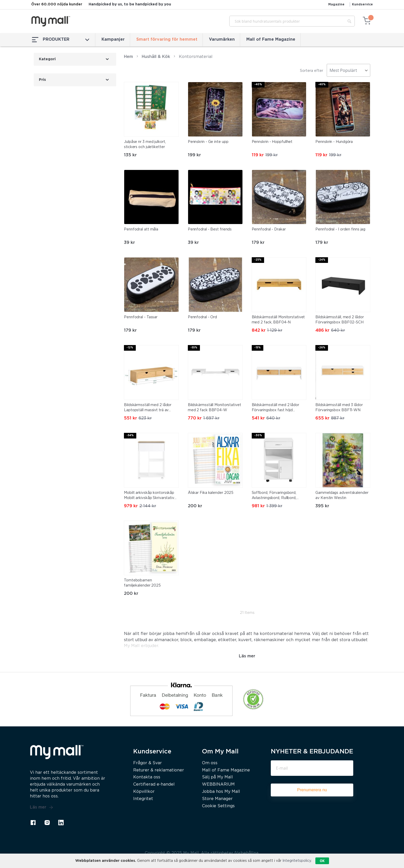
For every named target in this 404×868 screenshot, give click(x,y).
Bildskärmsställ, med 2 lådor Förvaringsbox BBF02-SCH (339, 320)
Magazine (336, 5)
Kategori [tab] (47, 59)
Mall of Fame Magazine (271, 40)
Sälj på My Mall (217, 777)
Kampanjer (113, 40)
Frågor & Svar (148, 763)
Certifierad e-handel (154, 784)
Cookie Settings (218, 806)
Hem (128, 57)
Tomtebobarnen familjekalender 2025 (142, 583)
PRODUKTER (61, 40)
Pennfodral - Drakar (269, 229)
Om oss (210, 763)
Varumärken (222, 40)
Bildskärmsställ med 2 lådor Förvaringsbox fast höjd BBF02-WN (275, 408)
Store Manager (217, 799)
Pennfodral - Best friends (210, 229)
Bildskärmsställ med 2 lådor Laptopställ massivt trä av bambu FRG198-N (148, 408)
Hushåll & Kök (156, 57)
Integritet (143, 799)
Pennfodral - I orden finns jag (340, 229)
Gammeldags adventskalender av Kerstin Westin (342, 495)
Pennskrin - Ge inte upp (208, 142)
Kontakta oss (147, 777)
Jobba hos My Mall (221, 792)
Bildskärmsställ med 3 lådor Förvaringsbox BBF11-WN (339, 408)
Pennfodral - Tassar (141, 317)
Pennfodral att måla (141, 229)
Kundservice (362, 5)
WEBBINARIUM (218, 784)
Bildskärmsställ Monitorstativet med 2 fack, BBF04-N (278, 320)
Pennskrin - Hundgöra (334, 142)
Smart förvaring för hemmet (167, 40)
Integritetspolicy (297, 861)
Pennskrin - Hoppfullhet (272, 142)
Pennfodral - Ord (202, 317)
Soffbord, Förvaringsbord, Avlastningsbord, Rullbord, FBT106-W (274, 496)
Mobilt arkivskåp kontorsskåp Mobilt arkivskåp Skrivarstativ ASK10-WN (149, 496)
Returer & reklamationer (159, 770)
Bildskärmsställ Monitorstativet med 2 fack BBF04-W (214, 408)
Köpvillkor (144, 792)
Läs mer (41, 807)
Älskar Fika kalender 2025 (211, 493)
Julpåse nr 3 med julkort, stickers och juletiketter (145, 144)
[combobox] (292, 21)
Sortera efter (312, 71)
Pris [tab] (42, 80)
